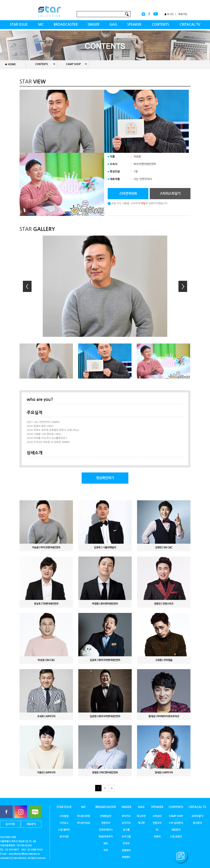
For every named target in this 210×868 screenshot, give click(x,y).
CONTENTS (160, 25)
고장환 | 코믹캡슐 (164, 660)
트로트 (126, 843)
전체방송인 (106, 816)
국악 (106, 850)
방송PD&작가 (106, 837)
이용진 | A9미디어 (46, 772)
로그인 (169, 14)
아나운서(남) (83, 823)
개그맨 (141, 823)
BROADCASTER (66, 25)
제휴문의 (31, 824)
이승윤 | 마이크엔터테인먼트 (46, 547)
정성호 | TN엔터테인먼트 (46, 604)
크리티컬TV (197, 816)
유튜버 (157, 837)
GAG (113, 25)
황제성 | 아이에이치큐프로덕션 (164, 716)
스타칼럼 (64, 816)
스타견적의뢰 (128, 194)
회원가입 (183, 14)
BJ (157, 830)
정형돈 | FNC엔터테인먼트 (105, 772)
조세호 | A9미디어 (46, 716)
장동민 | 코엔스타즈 (164, 604)
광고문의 (197, 823)
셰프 (106, 843)
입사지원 (10, 824)
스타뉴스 (64, 823)
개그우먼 (141, 816)
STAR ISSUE (19, 25)
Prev (27, 286)
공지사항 (64, 837)
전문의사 (106, 823)
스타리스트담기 (170, 194)
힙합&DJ (126, 850)
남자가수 (126, 823)
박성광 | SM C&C (46, 660)
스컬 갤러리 (64, 830)
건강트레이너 (106, 830)
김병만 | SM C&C (164, 547)
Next (183, 286)
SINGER (93, 25)
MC (41, 25)
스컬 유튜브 (176, 837)
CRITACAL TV (190, 25)
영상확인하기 (105, 478)
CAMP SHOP (176, 816)
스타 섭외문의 (176, 823)
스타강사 (157, 816)
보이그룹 (126, 837)
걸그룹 (126, 830)
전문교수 (157, 823)
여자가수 (126, 816)
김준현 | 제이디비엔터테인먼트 (105, 716)
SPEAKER (134, 25)
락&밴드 (126, 857)
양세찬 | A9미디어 (164, 772)
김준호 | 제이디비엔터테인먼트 (105, 660)
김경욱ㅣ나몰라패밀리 (105, 547)
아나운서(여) (83, 816)
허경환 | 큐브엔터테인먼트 (105, 604)
